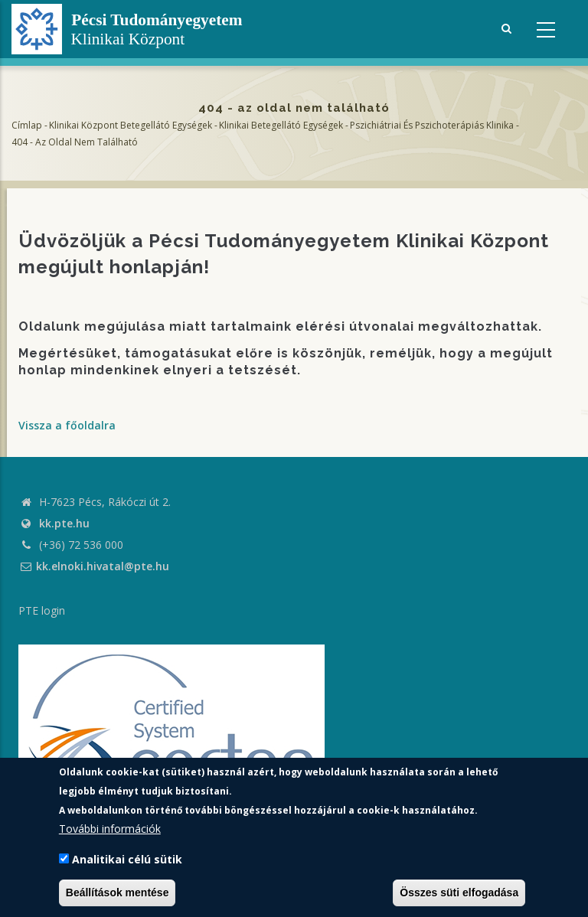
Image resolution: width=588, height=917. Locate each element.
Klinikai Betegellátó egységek (281, 125)
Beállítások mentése (118, 893)
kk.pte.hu (64, 523)
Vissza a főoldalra (67, 425)
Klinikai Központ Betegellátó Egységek (131, 125)
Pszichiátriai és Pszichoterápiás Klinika (432, 125)
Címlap (27, 125)
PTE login (42, 610)
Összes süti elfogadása (459, 893)
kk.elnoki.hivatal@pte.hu (94, 566)
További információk (110, 829)
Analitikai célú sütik (127, 859)
